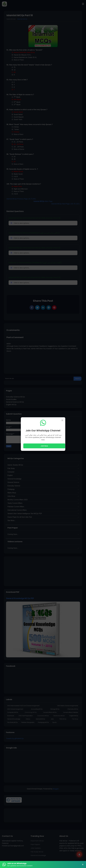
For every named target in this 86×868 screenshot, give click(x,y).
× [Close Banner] (83, 865)
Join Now (44, 446)
